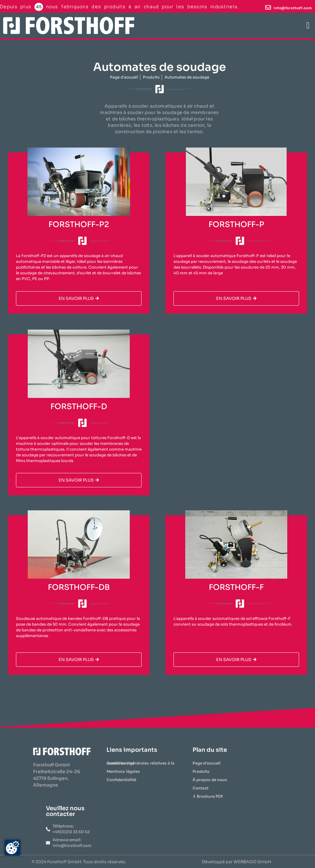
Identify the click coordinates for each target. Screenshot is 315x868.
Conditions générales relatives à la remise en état (140, 763)
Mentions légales (123, 771)
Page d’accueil (207, 763)
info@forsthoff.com (293, 8)
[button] (308, 26)
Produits (201, 771)
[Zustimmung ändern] (12, 848)
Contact (201, 788)
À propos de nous (210, 780)
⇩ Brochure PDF (208, 796)
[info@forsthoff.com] (268, 7)
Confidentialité (121, 780)
